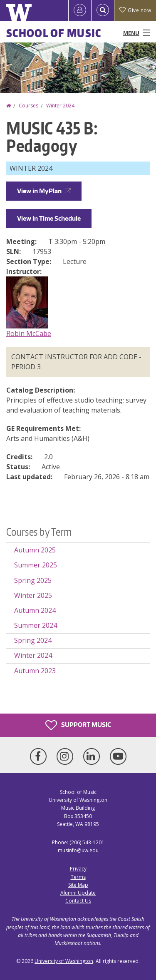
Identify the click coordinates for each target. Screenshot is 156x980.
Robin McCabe (29, 333)
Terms (78, 877)
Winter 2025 (33, 595)
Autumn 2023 (35, 671)
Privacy (78, 869)
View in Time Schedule (49, 218)
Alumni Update (78, 893)
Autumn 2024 (35, 610)
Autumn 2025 (35, 550)
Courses (28, 106)
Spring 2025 (33, 580)
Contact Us (78, 901)
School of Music (54, 33)
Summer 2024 (36, 625)
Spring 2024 (33, 640)
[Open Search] (103, 10)
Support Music (78, 725)
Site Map (78, 885)
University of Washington (64, 961)
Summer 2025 (36, 565)
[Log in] (80, 10)
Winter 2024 (60, 106)
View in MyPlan (44, 191)
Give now (135, 10)
